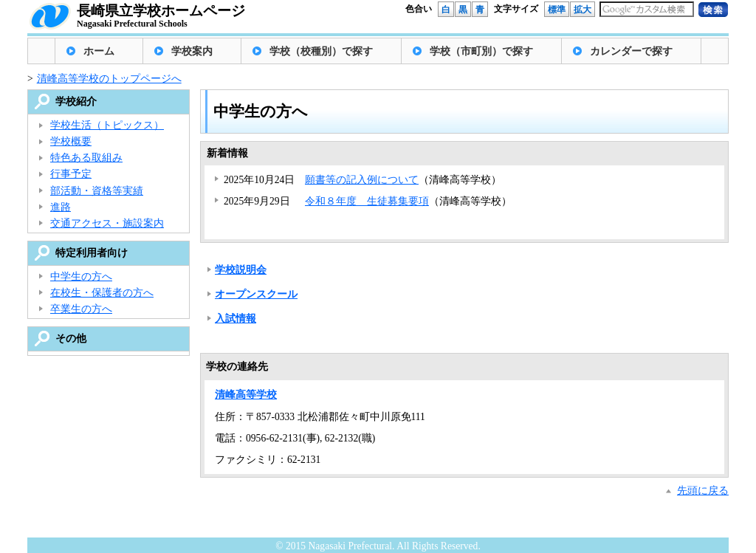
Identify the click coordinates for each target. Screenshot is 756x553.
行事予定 (71, 174)
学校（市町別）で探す (481, 51)
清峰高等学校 (246, 395)
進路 (61, 207)
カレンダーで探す (631, 51)
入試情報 (236, 319)
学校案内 (192, 51)
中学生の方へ (81, 276)
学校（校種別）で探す (321, 51)
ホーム (99, 51)
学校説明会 (241, 270)
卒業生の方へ (81, 309)
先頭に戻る (703, 491)
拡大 (583, 10)
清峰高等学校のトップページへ (109, 79)
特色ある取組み (86, 158)
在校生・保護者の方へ (102, 293)
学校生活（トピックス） (107, 125)
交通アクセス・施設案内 (107, 223)
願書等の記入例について (362, 180)
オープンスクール (256, 294)
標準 (557, 10)
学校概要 (71, 141)
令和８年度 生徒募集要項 (367, 201)
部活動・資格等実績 (97, 191)
